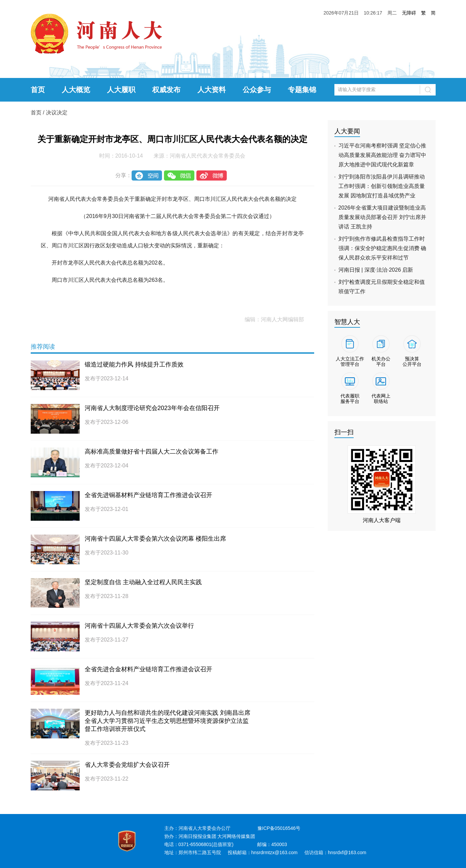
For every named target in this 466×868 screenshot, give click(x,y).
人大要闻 (347, 131)
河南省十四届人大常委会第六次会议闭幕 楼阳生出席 (155, 539)
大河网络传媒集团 (236, 836)
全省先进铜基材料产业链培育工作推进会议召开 (148, 495)
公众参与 (257, 90)
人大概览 (76, 90)
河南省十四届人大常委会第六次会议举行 (139, 626)
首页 (38, 90)
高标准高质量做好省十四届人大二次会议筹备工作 (152, 452)
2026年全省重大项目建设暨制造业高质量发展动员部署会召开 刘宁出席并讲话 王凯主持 (382, 217)
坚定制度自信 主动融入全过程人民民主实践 (143, 582)
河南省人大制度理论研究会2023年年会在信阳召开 (152, 408)
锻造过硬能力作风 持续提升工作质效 (134, 364)
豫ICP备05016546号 (279, 828)
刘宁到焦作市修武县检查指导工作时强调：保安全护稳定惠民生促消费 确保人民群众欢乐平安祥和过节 (382, 248)
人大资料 (212, 90)
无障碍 (409, 13)
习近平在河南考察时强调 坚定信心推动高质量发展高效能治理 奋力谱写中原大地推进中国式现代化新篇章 (382, 155)
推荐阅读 (43, 347)
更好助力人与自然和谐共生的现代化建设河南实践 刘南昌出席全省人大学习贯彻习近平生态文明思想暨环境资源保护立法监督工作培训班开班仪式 (168, 721)
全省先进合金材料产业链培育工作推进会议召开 (148, 669)
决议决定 (57, 113)
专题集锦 (302, 90)
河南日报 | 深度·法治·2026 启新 (376, 270)
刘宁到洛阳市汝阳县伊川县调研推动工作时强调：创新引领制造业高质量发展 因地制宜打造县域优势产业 (382, 186)
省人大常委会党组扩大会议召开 (127, 765)
